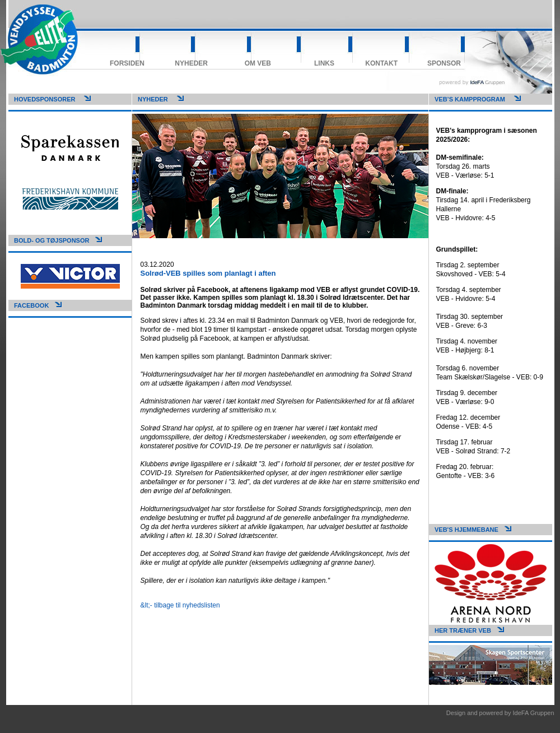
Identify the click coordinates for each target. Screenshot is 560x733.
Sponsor (444, 63)
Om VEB (258, 63)
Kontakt (381, 63)
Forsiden (127, 63)
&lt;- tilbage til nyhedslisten (180, 605)
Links (324, 63)
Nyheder (191, 63)
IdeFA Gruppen (534, 713)
